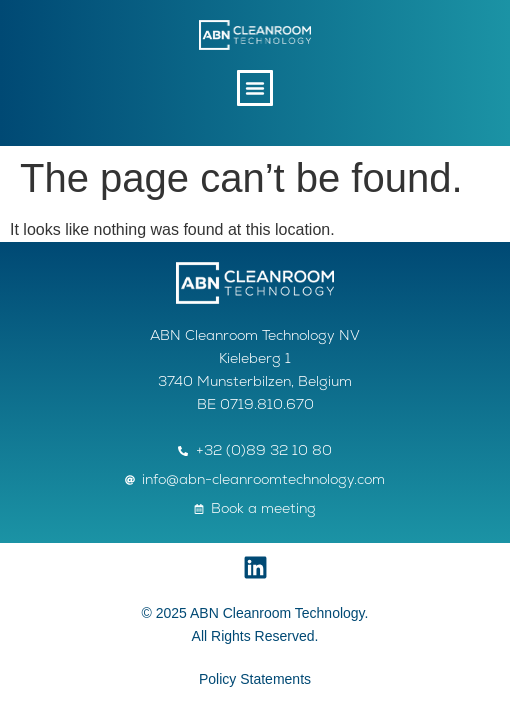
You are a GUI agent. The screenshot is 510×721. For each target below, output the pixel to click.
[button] (255, 88)
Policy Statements (255, 679)
